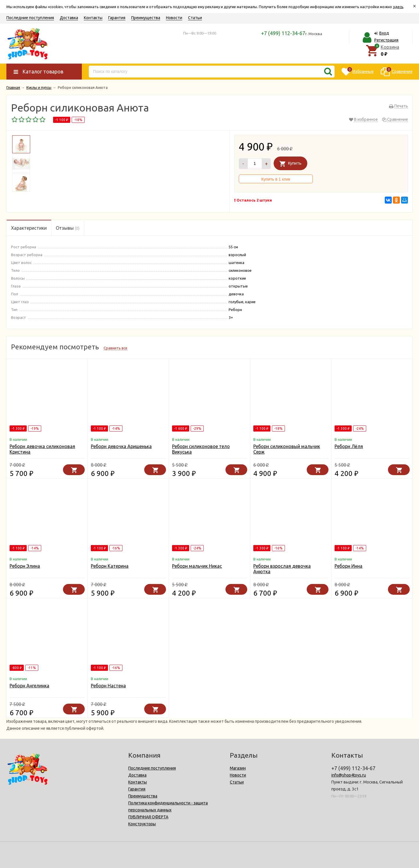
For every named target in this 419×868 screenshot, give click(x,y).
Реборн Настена (108, 686)
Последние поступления (30, 18)
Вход (384, 33)
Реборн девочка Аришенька (121, 446)
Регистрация (386, 40)
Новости (174, 18)
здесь (398, 7)
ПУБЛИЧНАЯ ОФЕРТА (148, 817)
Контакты (93, 18)
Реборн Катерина (110, 566)
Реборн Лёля (349, 446)
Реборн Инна (348, 566)
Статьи (195, 18)
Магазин (238, 768)
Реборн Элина (25, 566)
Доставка (69, 18)
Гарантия (117, 18)
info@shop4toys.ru (349, 775)
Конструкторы (142, 824)
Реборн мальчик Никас (197, 566)
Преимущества (146, 18)
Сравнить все (115, 348)
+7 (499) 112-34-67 (283, 33)
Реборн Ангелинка (29, 686)
